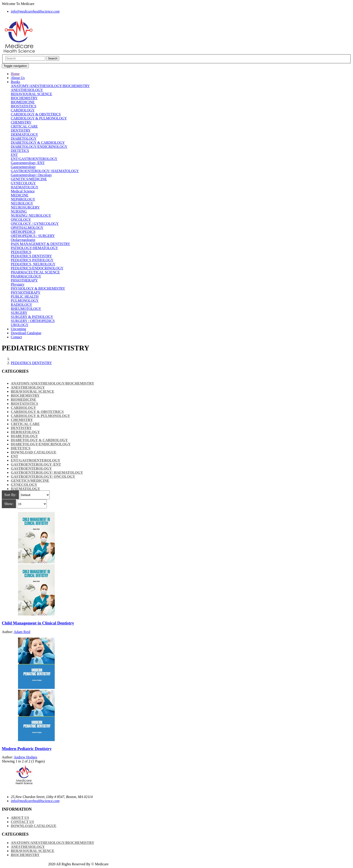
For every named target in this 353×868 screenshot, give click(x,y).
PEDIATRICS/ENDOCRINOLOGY (37, 268)
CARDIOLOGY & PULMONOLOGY (39, 118)
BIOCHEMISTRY (24, 98)
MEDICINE (20, 195)
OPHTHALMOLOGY (27, 228)
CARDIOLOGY (23, 110)
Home (15, 74)
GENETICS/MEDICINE (29, 179)
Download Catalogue (26, 333)
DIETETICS (20, 151)
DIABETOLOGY (24, 139)
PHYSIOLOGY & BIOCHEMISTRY (38, 288)
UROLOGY (20, 325)
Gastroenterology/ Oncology (31, 175)
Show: (9, 504)
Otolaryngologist (23, 240)
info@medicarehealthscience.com (35, 801)
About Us (18, 78)
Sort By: (10, 495)
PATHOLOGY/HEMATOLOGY (34, 248)
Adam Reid (22, 632)
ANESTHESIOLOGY (27, 90)
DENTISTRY (21, 130)
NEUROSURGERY (25, 207)
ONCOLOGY (21, 220)
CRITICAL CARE (24, 126)
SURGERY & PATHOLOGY (32, 317)
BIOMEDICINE (23, 102)
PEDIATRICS (21, 252)
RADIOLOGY (21, 305)
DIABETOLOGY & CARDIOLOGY (38, 143)
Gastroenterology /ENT (28, 163)
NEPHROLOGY (23, 199)
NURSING (19, 211)
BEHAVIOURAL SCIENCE (32, 94)
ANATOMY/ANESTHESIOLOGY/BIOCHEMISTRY (50, 86)
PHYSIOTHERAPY (26, 292)
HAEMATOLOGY (25, 187)
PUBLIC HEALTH (25, 296)
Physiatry (18, 284)
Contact (16, 337)
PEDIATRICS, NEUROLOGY (33, 264)
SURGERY (19, 313)
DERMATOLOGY (24, 134)
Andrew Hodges (25, 757)
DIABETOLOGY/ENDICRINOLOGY (39, 147)
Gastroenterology (23, 167)
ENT (14, 155)
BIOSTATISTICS (24, 106)
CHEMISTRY (21, 122)
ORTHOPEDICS (23, 232)
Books (15, 82)
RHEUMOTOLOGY (26, 309)
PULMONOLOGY (25, 301)
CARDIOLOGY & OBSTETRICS (36, 114)
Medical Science (23, 191)
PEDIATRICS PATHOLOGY (32, 260)
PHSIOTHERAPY (24, 280)
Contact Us (22, 822)
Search (53, 58)
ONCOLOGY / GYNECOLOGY (35, 224)
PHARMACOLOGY (26, 276)
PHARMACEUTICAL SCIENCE (35, 272)
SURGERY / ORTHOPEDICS (33, 321)
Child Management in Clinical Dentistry (38, 623)
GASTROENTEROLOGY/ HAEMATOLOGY (45, 171)
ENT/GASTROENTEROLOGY (34, 159)
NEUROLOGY (22, 203)
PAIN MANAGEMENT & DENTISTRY (41, 244)
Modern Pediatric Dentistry (27, 749)
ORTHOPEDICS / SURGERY (33, 236)
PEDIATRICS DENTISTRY (31, 256)
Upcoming (18, 329)
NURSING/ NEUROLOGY (31, 215)
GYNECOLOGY (23, 183)
